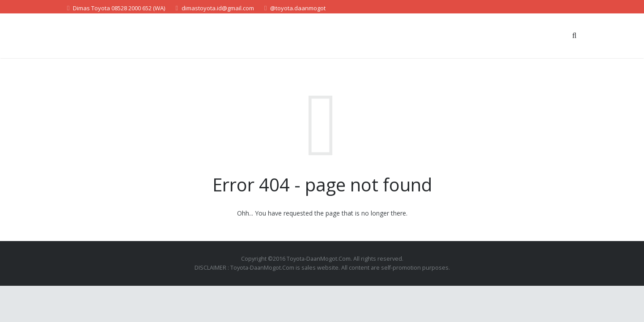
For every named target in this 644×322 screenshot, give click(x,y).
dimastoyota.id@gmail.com (218, 8)
